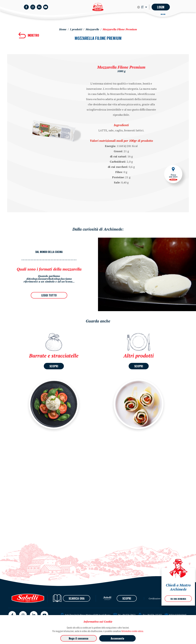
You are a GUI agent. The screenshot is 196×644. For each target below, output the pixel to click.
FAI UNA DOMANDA (178, 599)
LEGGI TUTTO (49, 295)
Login (161, 7)
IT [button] (143, 7)
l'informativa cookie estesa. (133, 631)
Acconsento (117, 638)
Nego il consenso (79, 638)
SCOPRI (54, 366)
